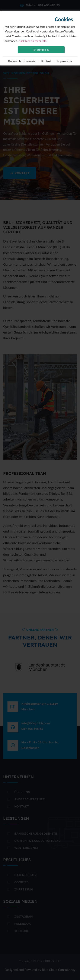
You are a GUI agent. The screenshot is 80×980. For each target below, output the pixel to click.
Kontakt (46, 61)
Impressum (65, 61)
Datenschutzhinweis (22, 61)
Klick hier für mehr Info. (33, 41)
